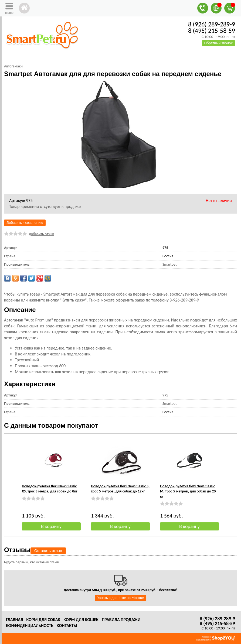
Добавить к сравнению (25, 223)
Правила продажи (121, 620)
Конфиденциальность (30, 626)
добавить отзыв (41, 234)
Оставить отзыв (48, 551)
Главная (14, 620)
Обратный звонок (218, 43)
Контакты (67, 626)
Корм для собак (43, 620)
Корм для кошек (81, 620)
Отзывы (17, 550)
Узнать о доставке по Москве (120, 598)
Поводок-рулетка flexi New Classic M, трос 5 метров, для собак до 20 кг (188, 491)
